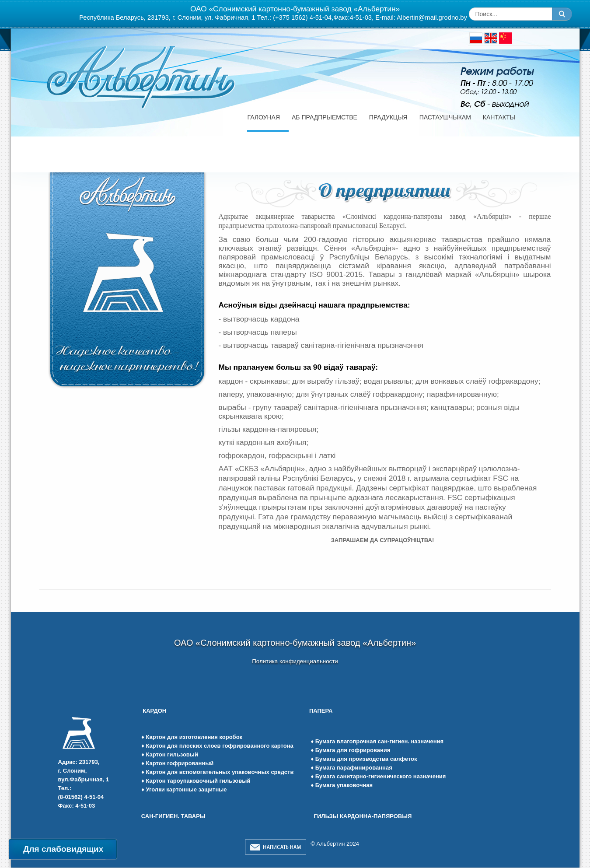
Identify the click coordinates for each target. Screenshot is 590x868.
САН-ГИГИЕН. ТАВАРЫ (173, 816)
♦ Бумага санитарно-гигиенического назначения (378, 776)
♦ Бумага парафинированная (351, 768)
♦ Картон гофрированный (177, 763)
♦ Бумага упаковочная (342, 785)
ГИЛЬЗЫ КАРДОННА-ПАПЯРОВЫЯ (363, 816)
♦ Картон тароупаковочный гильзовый (196, 781)
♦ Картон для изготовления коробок (192, 737)
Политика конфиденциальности (295, 661)
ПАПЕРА (322, 711)
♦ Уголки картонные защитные (184, 789)
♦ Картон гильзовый (170, 754)
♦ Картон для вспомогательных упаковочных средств (217, 772)
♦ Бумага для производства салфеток (364, 759)
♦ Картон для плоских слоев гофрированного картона (217, 746)
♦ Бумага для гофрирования (350, 750)
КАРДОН (154, 711)
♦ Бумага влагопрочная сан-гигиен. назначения (377, 741)
